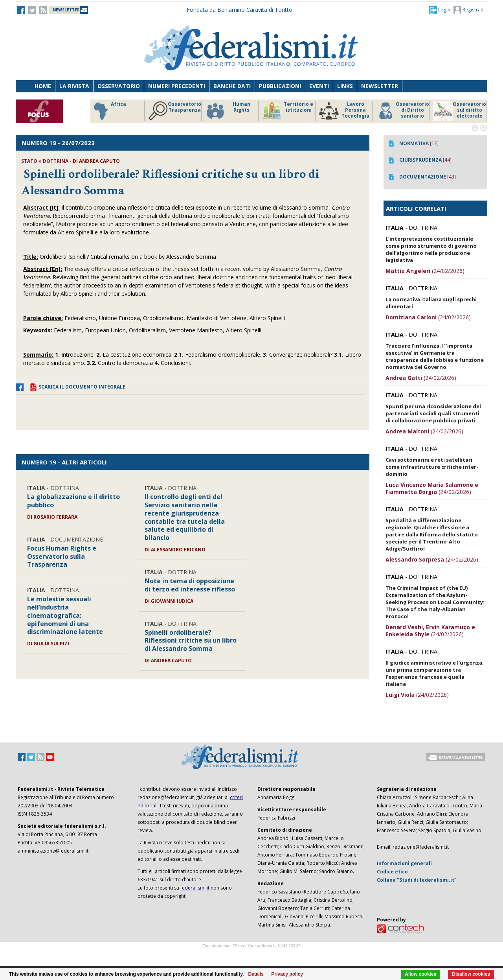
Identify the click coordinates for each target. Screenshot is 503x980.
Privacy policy (287, 974)
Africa (109, 111)
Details (256, 974)
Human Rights (228, 111)
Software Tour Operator (251, 955)
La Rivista (74, 86)
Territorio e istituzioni (288, 111)
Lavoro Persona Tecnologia (344, 111)
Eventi (319, 86)
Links (345, 86)
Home (43, 86)
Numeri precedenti (177, 86)
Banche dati (232, 86)
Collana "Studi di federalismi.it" (417, 880)
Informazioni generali (404, 863)
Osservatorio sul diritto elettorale (460, 111)
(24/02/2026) (425, 271)
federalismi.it (195, 888)
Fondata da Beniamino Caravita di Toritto (240, 10)
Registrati (468, 10)
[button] (440, 10)
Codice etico (392, 872)
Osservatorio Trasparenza (175, 111)
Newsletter (380, 86)
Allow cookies (420, 974)
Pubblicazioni (280, 86)
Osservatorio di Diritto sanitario (403, 111)
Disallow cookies (471, 974)
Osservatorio (119, 86)
